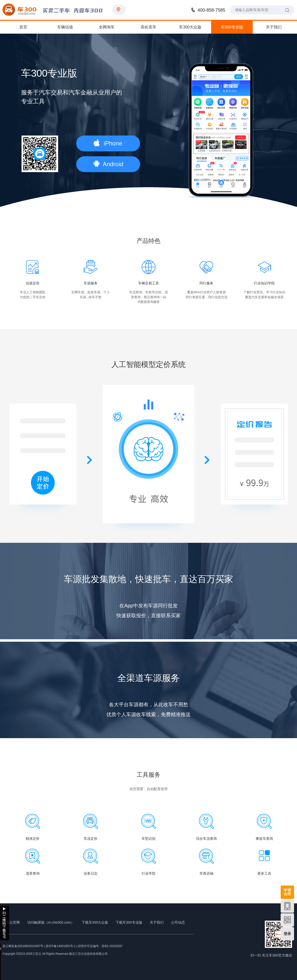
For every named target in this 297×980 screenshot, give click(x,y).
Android (108, 164)
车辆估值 (65, 27)
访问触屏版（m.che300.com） (51, 922)
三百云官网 (11, 922)
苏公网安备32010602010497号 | (24, 946)
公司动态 (178, 922)
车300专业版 (232, 27)
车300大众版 (190, 27)
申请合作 (287, 892)
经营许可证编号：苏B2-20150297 (100, 946)
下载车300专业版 (129, 922)
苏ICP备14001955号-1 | (62, 946)
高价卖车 (148, 27)
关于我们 (274, 27)
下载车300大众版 (95, 922)
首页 (23, 27)
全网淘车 (107, 27)
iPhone (108, 143)
